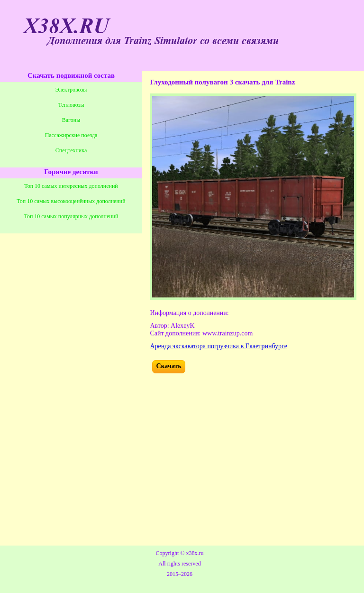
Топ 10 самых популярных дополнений (71, 216)
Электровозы (71, 90)
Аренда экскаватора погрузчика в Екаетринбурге (218, 346)
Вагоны (71, 120)
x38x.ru (195, 553)
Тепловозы (71, 105)
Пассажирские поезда (71, 135)
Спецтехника (71, 150)
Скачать (168, 366)
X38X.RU (66, 27)
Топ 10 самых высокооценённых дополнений (71, 201)
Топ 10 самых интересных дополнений (71, 186)
